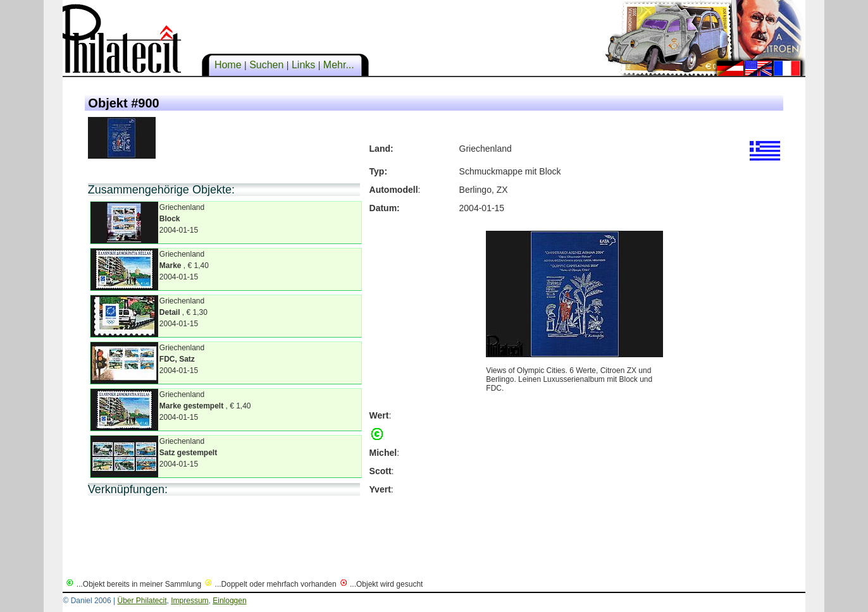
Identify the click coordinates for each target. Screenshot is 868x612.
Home (228, 65)
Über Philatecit (142, 601)
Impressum (189, 601)
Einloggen (229, 601)
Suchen (267, 65)
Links (303, 65)
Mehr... (338, 65)
